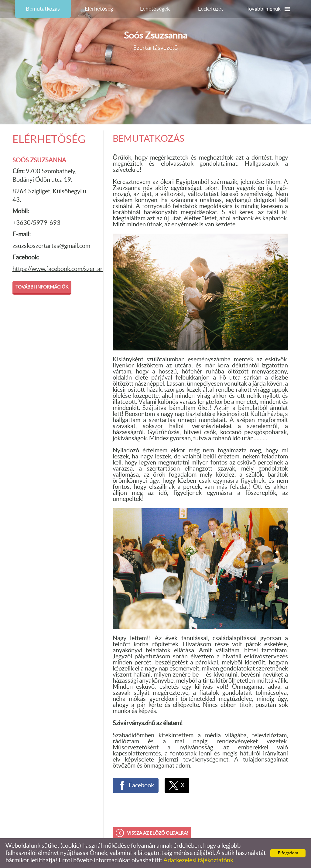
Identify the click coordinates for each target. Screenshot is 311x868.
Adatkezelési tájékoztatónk (198, 860)
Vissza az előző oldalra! (158, 833)
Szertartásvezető (156, 41)
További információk (42, 287)
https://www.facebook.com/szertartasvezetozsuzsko (80, 269)
